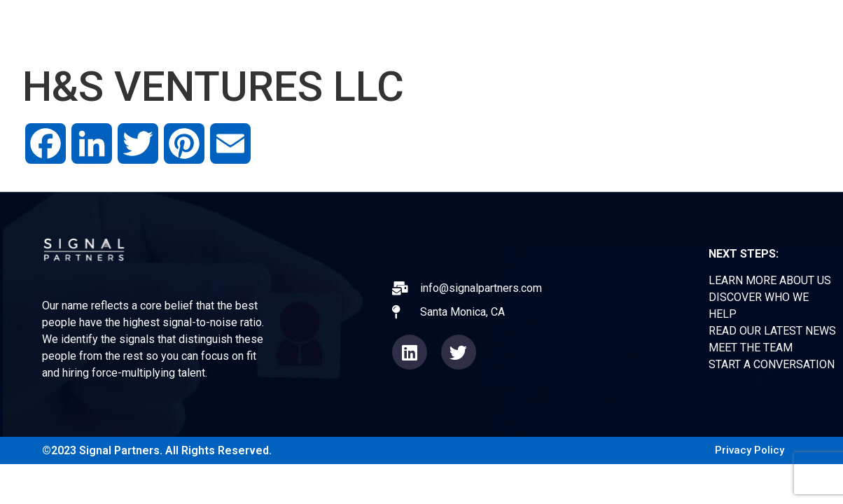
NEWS (575, 28)
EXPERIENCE (493, 28)
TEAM (637, 28)
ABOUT (410, 28)
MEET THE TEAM (751, 348)
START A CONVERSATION (772, 364)
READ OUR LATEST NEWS (772, 331)
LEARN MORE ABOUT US (770, 280)
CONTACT (710, 28)
